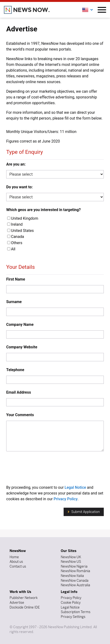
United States (20, 231)
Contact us (18, 566)
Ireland (15, 224)
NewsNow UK (71, 557)
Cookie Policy (71, 603)
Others (15, 243)
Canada (16, 237)
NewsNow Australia (75, 585)
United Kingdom (23, 218)
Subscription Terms (76, 612)
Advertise (17, 603)
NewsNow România (75, 571)
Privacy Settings (73, 617)
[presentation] (55, 469)
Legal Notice (75, 487)
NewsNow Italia (72, 576)
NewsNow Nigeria (74, 566)
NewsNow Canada (75, 581)
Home (14, 557)
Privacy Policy (66, 499)
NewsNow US (71, 562)
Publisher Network (24, 598)
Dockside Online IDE (25, 607)
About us (16, 562)
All (11, 249)
